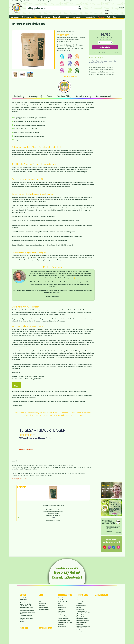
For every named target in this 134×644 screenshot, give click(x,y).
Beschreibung (19, 96)
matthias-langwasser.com (64, 600)
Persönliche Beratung (84, 96)
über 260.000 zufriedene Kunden (87, 1)
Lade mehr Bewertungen (26, 449)
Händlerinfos (61, 624)
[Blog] (114, 17)
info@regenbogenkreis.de (26, 607)
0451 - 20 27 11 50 (25, 606)
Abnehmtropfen (80, 600)
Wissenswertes (61, 628)
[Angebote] (101, 17)
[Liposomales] (15, 17)
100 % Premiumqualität (66, 1)
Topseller (79, 630)
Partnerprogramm (62, 607)
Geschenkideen (80, 632)
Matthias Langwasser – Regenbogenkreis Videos (64, 620)
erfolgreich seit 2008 (107, 1)
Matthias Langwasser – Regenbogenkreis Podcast (64, 616)
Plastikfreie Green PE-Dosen (65, 622)
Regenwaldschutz (62, 626)
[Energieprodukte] (90, 17)
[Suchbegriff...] (54, 8)
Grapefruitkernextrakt (82, 611)
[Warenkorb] (122, 9)
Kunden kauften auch (104, 96)
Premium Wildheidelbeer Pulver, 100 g (53, 505)
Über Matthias (61, 598)
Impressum (41, 600)
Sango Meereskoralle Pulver (83, 626)
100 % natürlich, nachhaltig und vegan (45, 1)
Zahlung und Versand (44, 609)
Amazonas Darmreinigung (83, 602)
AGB (40, 602)
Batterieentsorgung (43, 607)
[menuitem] (54, 8)
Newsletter (60, 606)
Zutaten (50, 96)
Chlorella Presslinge (81, 606)
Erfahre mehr (106, 495)
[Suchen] (80, 8)
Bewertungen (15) (36, 96)
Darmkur (79, 607)
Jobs (59, 604)
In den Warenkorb (105, 47)
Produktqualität (61, 611)
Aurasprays (79, 604)
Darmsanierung (80, 609)
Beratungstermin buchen (20, 479)
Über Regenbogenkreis (63, 602)
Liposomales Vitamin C (82, 622)
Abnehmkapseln (80, 598)
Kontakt (41, 598)
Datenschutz (42, 606)
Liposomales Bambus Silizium (84, 613)
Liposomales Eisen (81, 617)
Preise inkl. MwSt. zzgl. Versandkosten (105, 38)
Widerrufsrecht (42, 604)
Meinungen (60, 609)
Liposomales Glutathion (82, 619)
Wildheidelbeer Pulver (82, 628)
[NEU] (108, 17)
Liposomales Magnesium (83, 621)
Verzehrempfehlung (65, 96)
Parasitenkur (80, 624)
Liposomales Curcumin (82, 615)
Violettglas (60, 613)
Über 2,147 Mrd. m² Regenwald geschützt (20, 1)
